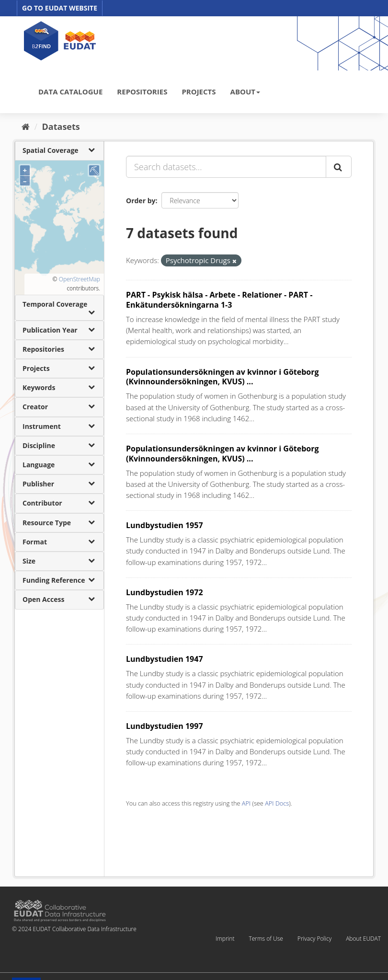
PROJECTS (199, 92)
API (246, 803)
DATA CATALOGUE (70, 92)
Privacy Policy (314, 939)
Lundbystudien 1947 (165, 659)
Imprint (225, 939)
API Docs (277, 803)
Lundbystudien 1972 (165, 592)
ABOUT (245, 92)
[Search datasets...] (226, 167)
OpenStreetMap (80, 279)
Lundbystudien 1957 (165, 525)
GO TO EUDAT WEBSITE (60, 8)
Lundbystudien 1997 (165, 726)
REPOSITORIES (142, 92)
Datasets (61, 127)
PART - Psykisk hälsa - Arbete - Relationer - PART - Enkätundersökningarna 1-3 (219, 300)
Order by (141, 201)
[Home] (26, 127)
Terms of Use (266, 939)
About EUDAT (363, 939)
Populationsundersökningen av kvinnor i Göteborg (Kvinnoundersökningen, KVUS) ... (223, 377)
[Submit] (339, 167)
